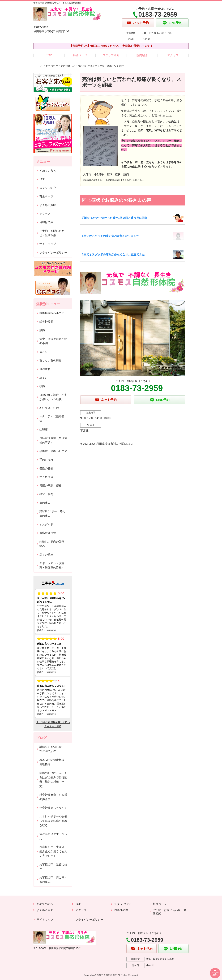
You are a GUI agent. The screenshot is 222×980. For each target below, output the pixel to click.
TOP (49, 55)
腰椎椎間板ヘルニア (52, 313)
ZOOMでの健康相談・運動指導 (53, 762)
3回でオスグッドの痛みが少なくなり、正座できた (113, 254)
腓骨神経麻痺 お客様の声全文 (53, 797)
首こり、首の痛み (50, 360)
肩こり (44, 352)
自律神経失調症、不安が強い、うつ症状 (53, 397)
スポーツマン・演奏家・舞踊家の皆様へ (52, 566)
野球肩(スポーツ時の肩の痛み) (52, 514)
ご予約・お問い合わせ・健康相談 (52, 233)
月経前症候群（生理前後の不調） (53, 440)
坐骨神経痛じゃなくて (53, 808)
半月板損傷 (46, 477)
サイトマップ (48, 244)
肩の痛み (45, 503)
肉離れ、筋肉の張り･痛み (53, 544)
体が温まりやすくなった (53, 836)
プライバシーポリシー (53, 253)
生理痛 (44, 430)
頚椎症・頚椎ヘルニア (53, 451)
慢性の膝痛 (46, 468)
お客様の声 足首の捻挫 (53, 867)
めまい (44, 378)
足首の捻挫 (46, 555)
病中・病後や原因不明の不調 (53, 341)
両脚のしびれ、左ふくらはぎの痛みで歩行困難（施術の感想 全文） (53, 780)
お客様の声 (52, 66)
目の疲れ (45, 369)
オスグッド (46, 524)
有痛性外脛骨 (48, 533)
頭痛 (42, 386)
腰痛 (42, 330)
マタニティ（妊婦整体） (52, 419)
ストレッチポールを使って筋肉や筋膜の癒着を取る (53, 821)
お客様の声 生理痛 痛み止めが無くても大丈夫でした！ (53, 851)
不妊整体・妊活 (49, 408)
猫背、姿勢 (46, 494)
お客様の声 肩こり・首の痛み (53, 880)
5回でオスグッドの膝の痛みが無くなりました (111, 236)
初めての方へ (48, 171)
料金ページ (80, 55)
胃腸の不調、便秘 (50, 486)
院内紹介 (142, 55)
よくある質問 (48, 205)
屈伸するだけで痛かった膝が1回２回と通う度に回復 (115, 218)
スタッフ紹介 (111, 55)
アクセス (173, 55)
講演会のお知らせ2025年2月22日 (50, 749)
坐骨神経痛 (46, 322)
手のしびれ (46, 460)
